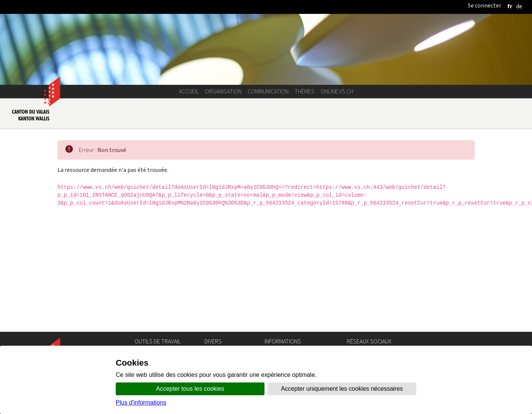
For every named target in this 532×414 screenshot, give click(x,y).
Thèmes (305, 91)
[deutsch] (519, 6)
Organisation (223, 91)
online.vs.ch (337, 91)
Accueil (189, 91)
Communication (268, 91)
